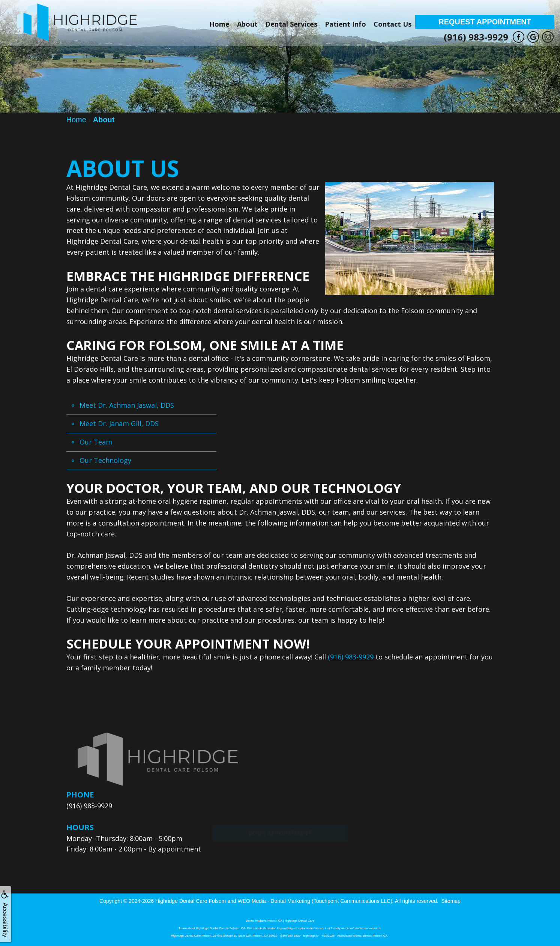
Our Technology (105, 460)
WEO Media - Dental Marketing (274, 901)
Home (219, 24)
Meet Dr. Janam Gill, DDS (119, 423)
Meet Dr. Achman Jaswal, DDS (127, 405)
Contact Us (393, 24)
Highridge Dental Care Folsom (191, 901)
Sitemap (451, 901)
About (247, 24)
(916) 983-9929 (476, 37)
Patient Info (345, 24)
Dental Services (291, 24)
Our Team (96, 442)
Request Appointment (485, 22)
